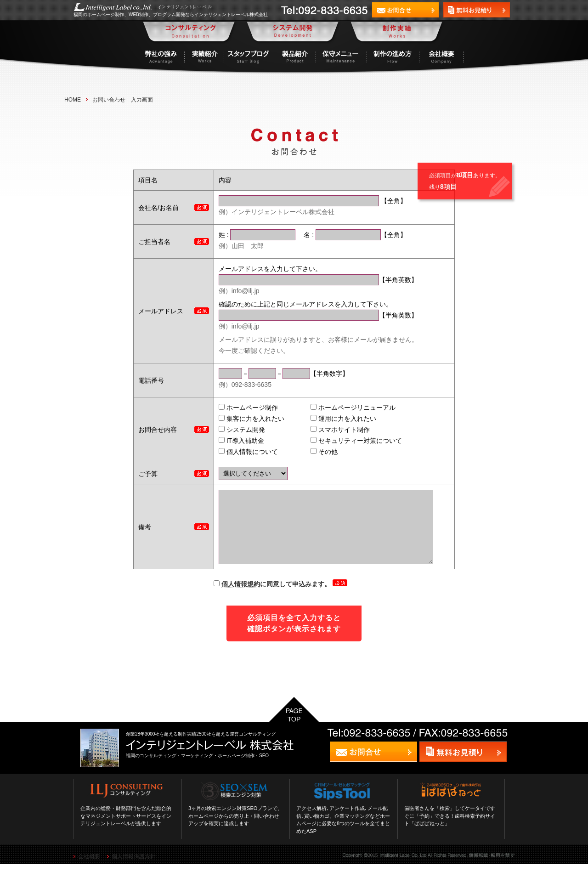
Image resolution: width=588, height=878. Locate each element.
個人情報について (240, 452)
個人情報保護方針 (134, 870)
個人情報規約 (241, 598)
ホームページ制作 (240, 408)
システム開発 (233, 430)
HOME (73, 100)
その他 (315, 452)
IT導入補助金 (233, 441)
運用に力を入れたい (335, 419)
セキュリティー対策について (348, 441)
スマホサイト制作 (331, 430)
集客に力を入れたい (243, 419)
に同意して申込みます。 (273, 598)
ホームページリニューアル (344, 408)
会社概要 (89, 870)
